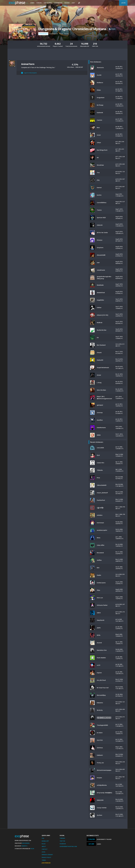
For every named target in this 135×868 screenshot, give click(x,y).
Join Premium (46, 863)
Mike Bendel (26, 843)
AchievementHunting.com (68, 846)
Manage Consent (47, 855)
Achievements (43, 34)
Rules (44, 844)
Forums (39, 3)
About (44, 846)
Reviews (67, 3)
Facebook (63, 844)
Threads (62, 838)
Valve (32, 849)
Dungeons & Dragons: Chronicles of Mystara (72, 29)
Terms (44, 860)
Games (32, 3)
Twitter (62, 841)
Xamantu (24, 846)
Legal (44, 852)
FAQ (43, 838)
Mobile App (45, 841)
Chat (73, 3)
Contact (45, 849)
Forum (66, 34)
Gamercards (48, 3)
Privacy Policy (46, 857)
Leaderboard (58, 3)
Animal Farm (28, 64)
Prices (61, 34)
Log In (123, 3)
